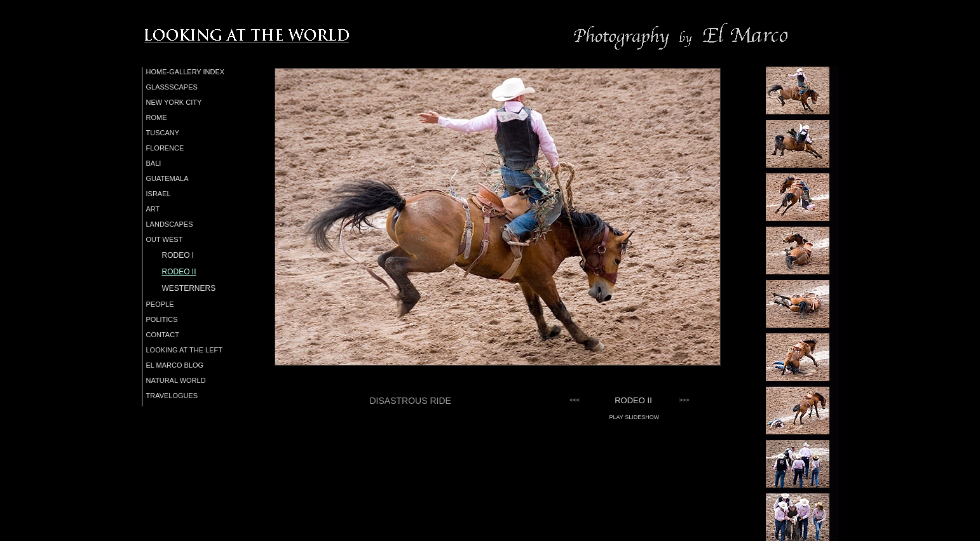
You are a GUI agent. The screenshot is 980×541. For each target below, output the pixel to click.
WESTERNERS (189, 288)
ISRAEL (159, 194)
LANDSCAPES (170, 224)
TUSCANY (163, 133)
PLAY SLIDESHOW (635, 417)
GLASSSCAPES (172, 87)
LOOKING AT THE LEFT (184, 350)
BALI (154, 163)
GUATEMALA (167, 178)
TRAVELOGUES (172, 396)
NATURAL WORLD (176, 380)
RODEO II (179, 272)
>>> (684, 400)
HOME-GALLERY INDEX (186, 72)
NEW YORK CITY (174, 102)
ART (153, 209)
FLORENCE (165, 148)
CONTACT (163, 335)
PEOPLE (160, 304)
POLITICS (162, 319)
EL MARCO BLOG (175, 365)
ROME (157, 117)
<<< (575, 400)
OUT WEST (165, 239)
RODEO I (178, 255)
